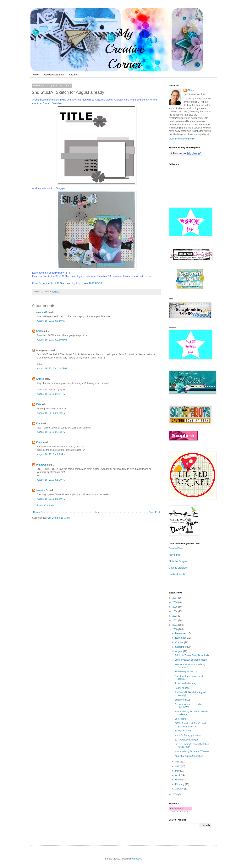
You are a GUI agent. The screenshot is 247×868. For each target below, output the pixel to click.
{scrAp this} (175, 555)
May (178, 771)
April (178, 775)
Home (36, 75)
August (179, 651)
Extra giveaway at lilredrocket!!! (191, 660)
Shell (39, 331)
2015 (175, 607)
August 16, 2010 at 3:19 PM (51, 413)
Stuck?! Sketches (53, 103)
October (180, 642)
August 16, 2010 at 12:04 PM (52, 340)
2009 (175, 794)
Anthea (40, 379)
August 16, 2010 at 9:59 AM (51, 321)
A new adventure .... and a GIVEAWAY (188, 706)
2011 (175, 625)
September (181, 647)
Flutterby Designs (178, 561)
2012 (175, 620)
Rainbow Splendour (54, 75)
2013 (175, 616)
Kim (38, 423)
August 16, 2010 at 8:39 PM (51, 480)
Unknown (41, 465)
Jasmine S (42, 490)
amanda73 (42, 312)
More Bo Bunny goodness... (189, 735)
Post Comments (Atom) (58, 518)
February (180, 784)
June (178, 766)
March (179, 780)
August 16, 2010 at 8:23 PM (51, 454)
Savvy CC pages (183, 731)
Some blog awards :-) (186, 672)
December (181, 633)
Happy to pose (182, 688)
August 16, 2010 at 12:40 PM (52, 368)
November (181, 638)
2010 (175, 629)
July (178, 762)
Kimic (39, 442)
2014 (175, 611)
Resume (73, 75)
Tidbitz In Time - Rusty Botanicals (192, 655)
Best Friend (181, 719)
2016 (175, 602)
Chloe (191, 90)
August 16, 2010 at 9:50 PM (51, 499)
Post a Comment (46, 505)
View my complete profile (182, 139)
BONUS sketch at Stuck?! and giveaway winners (190, 725)
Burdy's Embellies (178, 574)
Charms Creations (178, 568)
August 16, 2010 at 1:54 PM (51, 394)
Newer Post (39, 512)
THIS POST (96, 283)
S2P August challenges (187, 740)
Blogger (137, 859)
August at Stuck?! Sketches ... (190, 756)
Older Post (154, 512)
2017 (175, 598)
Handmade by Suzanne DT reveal (192, 751)
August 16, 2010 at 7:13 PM (51, 432)
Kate (39, 404)
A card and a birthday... (187, 683)
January (180, 789)
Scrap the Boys (182, 700)
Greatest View (176, 548)
